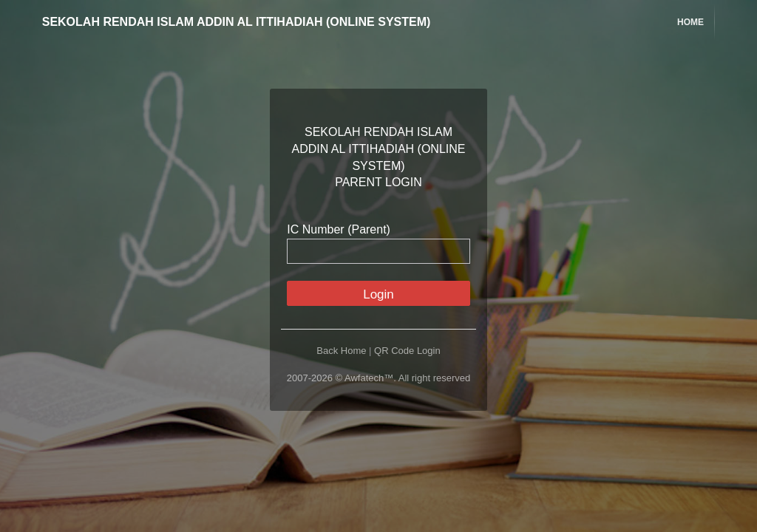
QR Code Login (407, 351)
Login (378, 294)
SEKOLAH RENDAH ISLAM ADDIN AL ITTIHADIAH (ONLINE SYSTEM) (225, 22)
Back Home (341, 351)
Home (690, 22)
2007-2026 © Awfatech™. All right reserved (379, 378)
